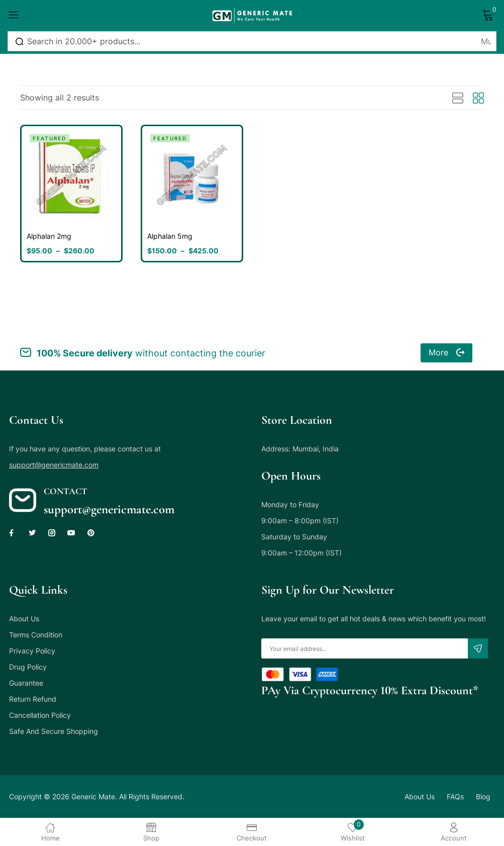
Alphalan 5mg (170, 236)
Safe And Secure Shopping (54, 731)
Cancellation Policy (40, 715)
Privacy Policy (32, 651)
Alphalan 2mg (49, 236)
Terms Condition (36, 635)
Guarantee (26, 683)
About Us (24, 619)
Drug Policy (28, 667)
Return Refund (33, 699)
